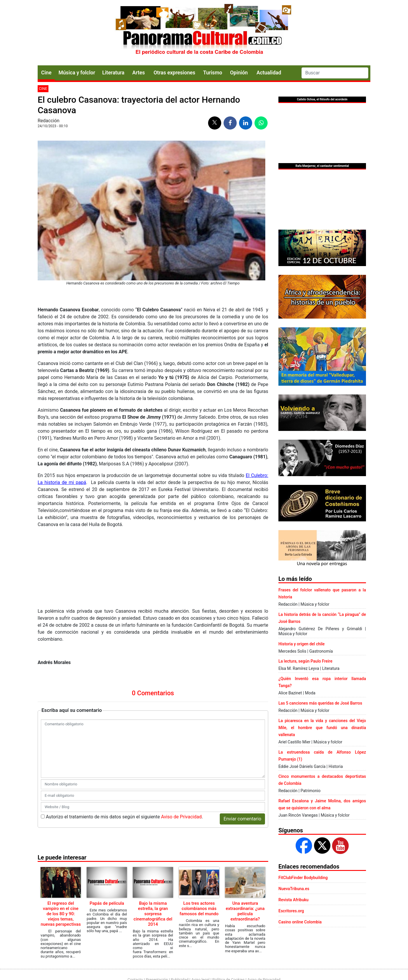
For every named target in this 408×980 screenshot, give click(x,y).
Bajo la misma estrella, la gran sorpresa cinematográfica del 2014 (153, 839)
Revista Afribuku (293, 900)
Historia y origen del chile (301, 644)
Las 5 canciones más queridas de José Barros (320, 703)
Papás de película (107, 828)
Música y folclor (77, 73)
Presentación (157, 945)
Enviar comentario (242, 744)
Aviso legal (200, 945)
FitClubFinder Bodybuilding (303, 878)
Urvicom (213, 975)
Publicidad (180, 945)
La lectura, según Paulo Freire (305, 661)
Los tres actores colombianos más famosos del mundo (199, 834)
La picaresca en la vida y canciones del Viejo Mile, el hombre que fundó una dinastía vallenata (322, 728)
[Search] (335, 73)
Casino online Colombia (300, 922)
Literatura (113, 73)
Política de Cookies (229, 945)
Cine (46, 73)
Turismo (213, 73)
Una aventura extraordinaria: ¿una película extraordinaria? (245, 836)
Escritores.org (291, 911)
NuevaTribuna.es (294, 889)
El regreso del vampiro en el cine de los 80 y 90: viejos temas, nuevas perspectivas (61, 839)
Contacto (135, 945)
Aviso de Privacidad (181, 742)
